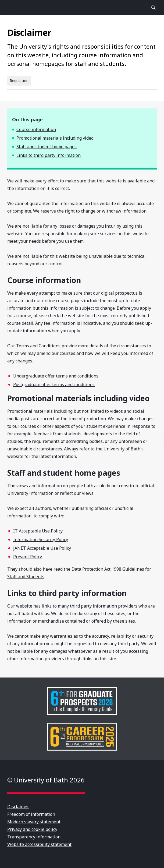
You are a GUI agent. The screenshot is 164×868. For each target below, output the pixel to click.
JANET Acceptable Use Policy (42, 548)
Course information (36, 129)
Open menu (10, 8)
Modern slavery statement (34, 822)
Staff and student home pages (47, 147)
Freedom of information (31, 814)
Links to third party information (49, 155)
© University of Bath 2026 (46, 780)
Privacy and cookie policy (32, 829)
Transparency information (34, 837)
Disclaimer (18, 807)
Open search (154, 8)
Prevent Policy (28, 557)
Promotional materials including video (55, 138)
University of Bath (82, 8)
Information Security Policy (41, 539)
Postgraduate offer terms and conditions (54, 384)
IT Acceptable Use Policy (38, 531)
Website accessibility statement (39, 844)
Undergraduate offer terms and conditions (56, 376)
